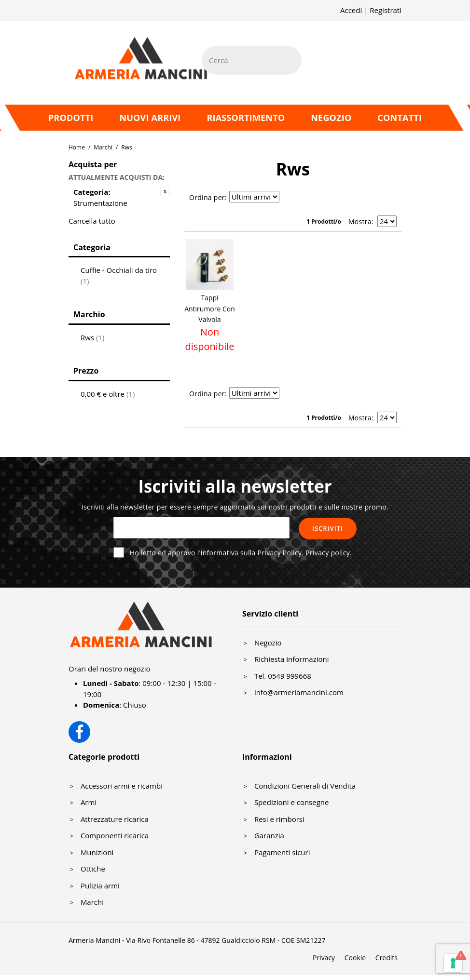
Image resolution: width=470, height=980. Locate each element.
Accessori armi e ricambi (122, 786)
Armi (89, 802)
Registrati (386, 10)
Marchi (103, 147)
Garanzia (269, 835)
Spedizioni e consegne (292, 802)
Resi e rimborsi (279, 819)
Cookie (355, 958)
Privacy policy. (329, 553)
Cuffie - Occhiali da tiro (119, 275)
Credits (387, 958)
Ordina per (207, 197)
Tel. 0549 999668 (283, 676)
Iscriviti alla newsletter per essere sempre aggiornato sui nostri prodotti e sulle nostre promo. (235, 507)
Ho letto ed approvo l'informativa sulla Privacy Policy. (241, 553)
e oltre (108, 394)
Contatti (400, 118)
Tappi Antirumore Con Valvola (210, 309)
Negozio (331, 118)
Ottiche (93, 869)
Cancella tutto (92, 221)
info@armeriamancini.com (299, 692)
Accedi (351, 10)
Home (77, 147)
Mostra (360, 222)
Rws (92, 337)
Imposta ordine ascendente (288, 198)
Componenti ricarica (115, 835)
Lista (322, 198)
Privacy (324, 958)
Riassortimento (246, 118)
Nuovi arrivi (150, 118)
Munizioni (97, 852)
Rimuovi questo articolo (165, 191)
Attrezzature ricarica (115, 819)
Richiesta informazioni (292, 659)
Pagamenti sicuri (282, 852)
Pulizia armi (100, 886)
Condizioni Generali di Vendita (305, 786)
